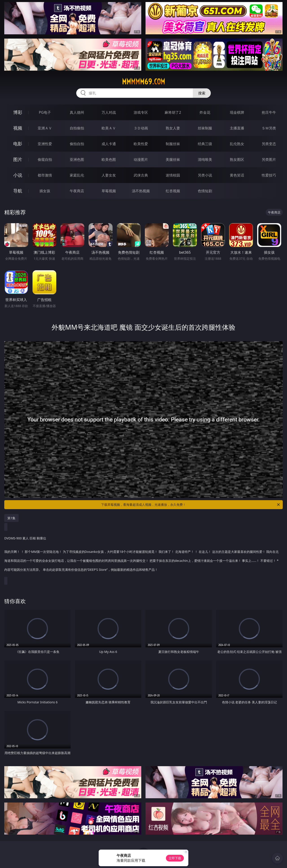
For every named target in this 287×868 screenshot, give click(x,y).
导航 (18, 191)
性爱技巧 (269, 175)
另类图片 (269, 159)
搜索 (202, 93)
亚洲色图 (77, 159)
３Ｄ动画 (141, 128)
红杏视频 (173, 191)
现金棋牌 (237, 112)
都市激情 (45, 175)
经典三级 (205, 144)
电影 (18, 144)
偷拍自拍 (77, 144)
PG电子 (45, 112)
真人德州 (77, 112)
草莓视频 (109, 191)
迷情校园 (173, 175)
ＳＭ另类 (269, 128)
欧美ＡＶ (109, 128)
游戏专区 (141, 112)
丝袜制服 (205, 128)
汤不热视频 (141, 191)
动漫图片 (141, 159)
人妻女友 (109, 175)
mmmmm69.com (143, 82)
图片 (18, 159)
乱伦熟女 (237, 144)
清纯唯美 (205, 159)
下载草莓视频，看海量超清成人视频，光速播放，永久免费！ (191, 505)
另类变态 (269, 144)
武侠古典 (141, 175)
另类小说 (205, 175)
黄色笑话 (237, 175)
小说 (18, 175)
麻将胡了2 (173, 112)
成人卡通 (109, 144)
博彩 (18, 112)
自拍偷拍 (77, 128)
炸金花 (205, 112)
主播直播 (237, 128)
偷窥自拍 (45, 159)
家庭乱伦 (77, 175)
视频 (18, 128)
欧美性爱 (141, 144)
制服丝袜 (173, 144)
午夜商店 (77, 191)
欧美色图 (109, 159)
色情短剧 (205, 191)
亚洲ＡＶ (45, 128)
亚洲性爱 (45, 144)
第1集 (11, 518)
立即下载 (175, 858)
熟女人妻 (173, 128)
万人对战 (109, 112)
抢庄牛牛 (269, 112)
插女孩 (45, 191)
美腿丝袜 (173, 159)
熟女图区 (237, 159)
